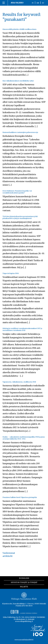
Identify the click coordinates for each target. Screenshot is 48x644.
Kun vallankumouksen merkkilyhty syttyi (18, 81)
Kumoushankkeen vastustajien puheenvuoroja (20, 132)
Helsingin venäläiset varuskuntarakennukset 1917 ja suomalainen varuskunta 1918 (22, 329)
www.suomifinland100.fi (24, 640)
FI (33, 3)
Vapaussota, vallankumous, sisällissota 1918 (19, 382)
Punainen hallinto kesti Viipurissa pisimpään (20, 497)
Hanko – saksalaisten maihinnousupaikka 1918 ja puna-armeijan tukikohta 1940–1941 (24, 438)
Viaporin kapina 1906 (11, 273)
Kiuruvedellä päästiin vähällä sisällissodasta (19, 29)
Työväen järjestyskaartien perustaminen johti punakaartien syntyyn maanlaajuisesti (20, 217)
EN (38, 3)
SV (43, 3)
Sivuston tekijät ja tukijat (24, 582)
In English (24, 578)
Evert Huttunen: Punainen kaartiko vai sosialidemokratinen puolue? (17, 192)
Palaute (24, 587)
